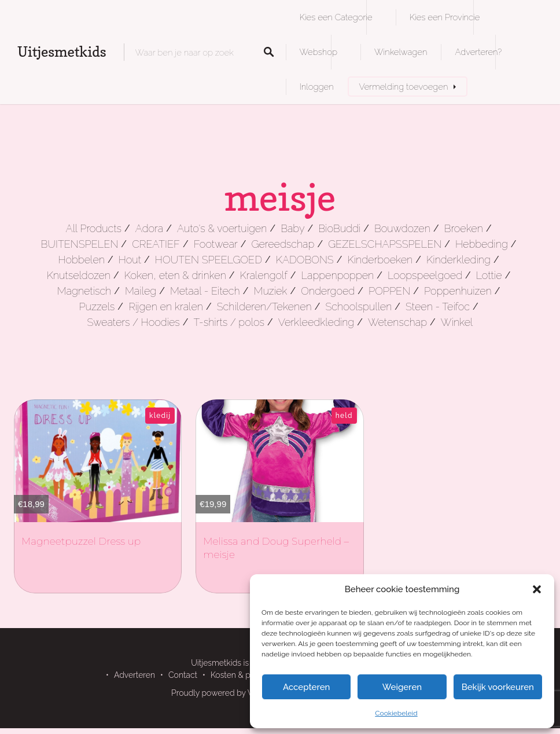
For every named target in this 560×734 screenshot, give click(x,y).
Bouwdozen (402, 228)
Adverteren (135, 675)
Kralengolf (264, 275)
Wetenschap (397, 322)
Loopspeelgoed (425, 275)
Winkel (457, 322)
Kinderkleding (458, 260)
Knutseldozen (79, 275)
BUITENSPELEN (80, 244)
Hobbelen (81, 260)
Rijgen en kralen (166, 307)
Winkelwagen (401, 52)
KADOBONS (305, 260)
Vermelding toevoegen (404, 87)
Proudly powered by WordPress (230, 693)
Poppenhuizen (458, 291)
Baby (292, 228)
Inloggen (317, 87)
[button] (537, 589)
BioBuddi (339, 228)
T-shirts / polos (229, 322)
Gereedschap (283, 244)
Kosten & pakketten (246, 675)
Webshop (318, 52)
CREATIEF (156, 244)
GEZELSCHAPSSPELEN (385, 244)
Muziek (270, 291)
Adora (149, 228)
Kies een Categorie (336, 17)
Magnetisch (84, 291)
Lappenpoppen (338, 275)
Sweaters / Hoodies (134, 322)
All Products (93, 228)
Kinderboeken (380, 260)
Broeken (464, 228)
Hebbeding (482, 244)
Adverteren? (478, 52)
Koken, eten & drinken (175, 275)
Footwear (216, 244)
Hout (130, 260)
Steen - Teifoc (438, 307)
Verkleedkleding (316, 322)
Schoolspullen (358, 307)
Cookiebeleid (396, 713)
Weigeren (402, 687)
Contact (183, 675)
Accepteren (307, 687)
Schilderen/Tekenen (264, 307)
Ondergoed (328, 291)
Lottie (489, 275)
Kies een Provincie (445, 17)
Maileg (141, 291)
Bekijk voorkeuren (498, 687)
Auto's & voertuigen (222, 228)
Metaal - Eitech (205, 291)
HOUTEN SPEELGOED (209, 260)
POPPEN (389, 291)
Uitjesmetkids (62, 52)
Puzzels (97, 307)
